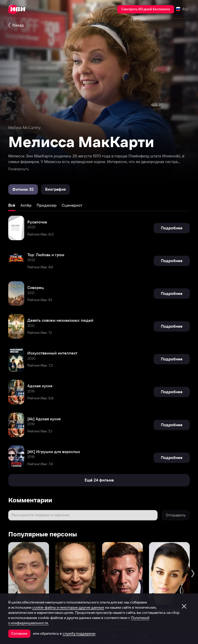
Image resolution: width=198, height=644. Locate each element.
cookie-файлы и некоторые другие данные (68, 607)
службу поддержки (79, 633)
